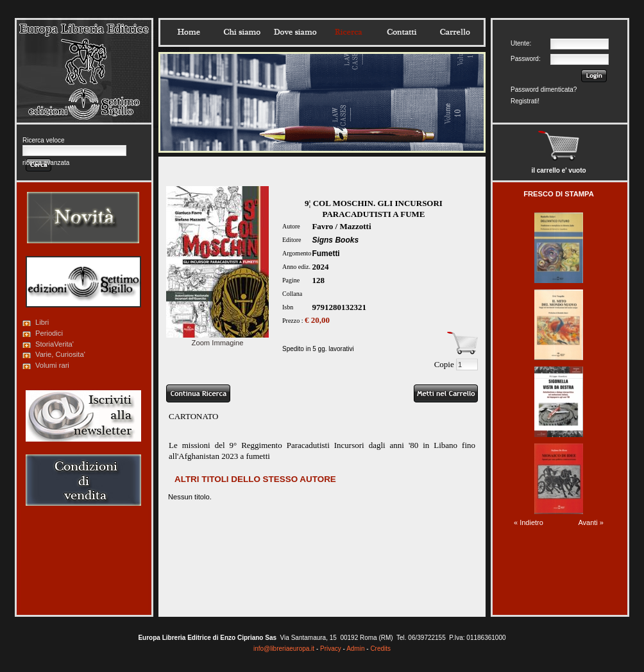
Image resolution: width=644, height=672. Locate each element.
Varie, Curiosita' (60, 354)
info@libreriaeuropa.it (284, 649)
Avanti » (591, 522)
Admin (355, 649)
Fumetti (326, 254)
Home (189, 32)
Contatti (402, 32)
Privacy (331, 649)
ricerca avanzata (46, 163)
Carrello (455, 32)
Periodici (49, 333)
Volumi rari (52, 365)
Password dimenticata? (544, 90)
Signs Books (335, 240)
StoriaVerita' (55, 344)
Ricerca (348, 32)
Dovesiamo (295, 32)
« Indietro (529, 522)
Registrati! (525, 101)
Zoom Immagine (217, 339)
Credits (380, 649)
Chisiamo (242, 32)
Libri (42, 322)
